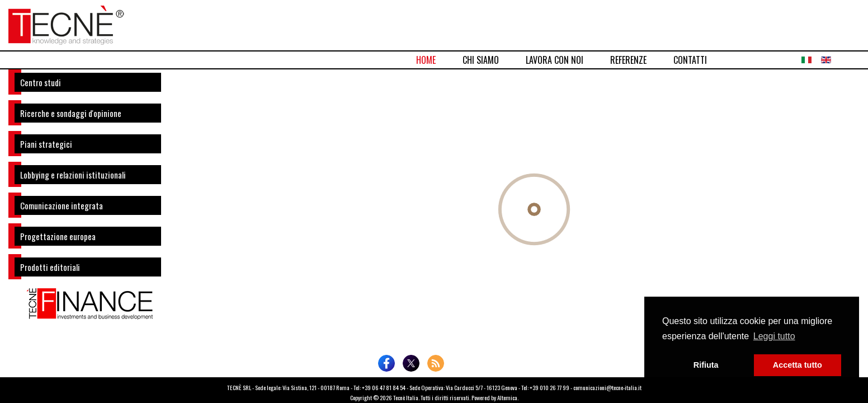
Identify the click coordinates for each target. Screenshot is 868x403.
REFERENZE (628, 60)
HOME (426, 60)
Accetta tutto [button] (798, 365)
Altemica (507, 397)
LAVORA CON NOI (555, 60)
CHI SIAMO (481, 60)
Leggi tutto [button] (774, 336)
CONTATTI (690, 60)
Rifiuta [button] (706, 365)
